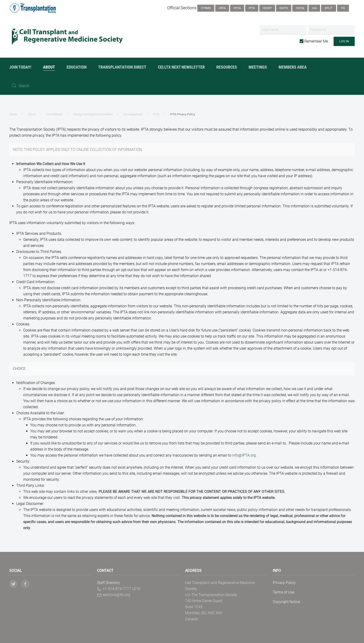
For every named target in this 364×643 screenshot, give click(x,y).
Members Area (293, 67)
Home (13, 114)
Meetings (258, 67)
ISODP (267, 8)
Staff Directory (109, 583)
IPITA (237, 8)
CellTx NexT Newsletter (181, 67)
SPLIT (329, 8)
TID (343, 8)
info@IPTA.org (244, 455)
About (49, 67)
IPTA (252, 8)
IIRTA (222, 8)
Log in (344, 41)
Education (77, 67)
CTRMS (206, 8)
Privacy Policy (284, 583)
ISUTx (284, 8)
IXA (314, 8)
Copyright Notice (286, 602)
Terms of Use (284, 592)
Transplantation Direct (122, 67)
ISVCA (300, 8)
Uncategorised (133, 114)
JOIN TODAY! (20, 67)
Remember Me (314, 41)
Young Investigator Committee (93, 114)
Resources (227, 67)
